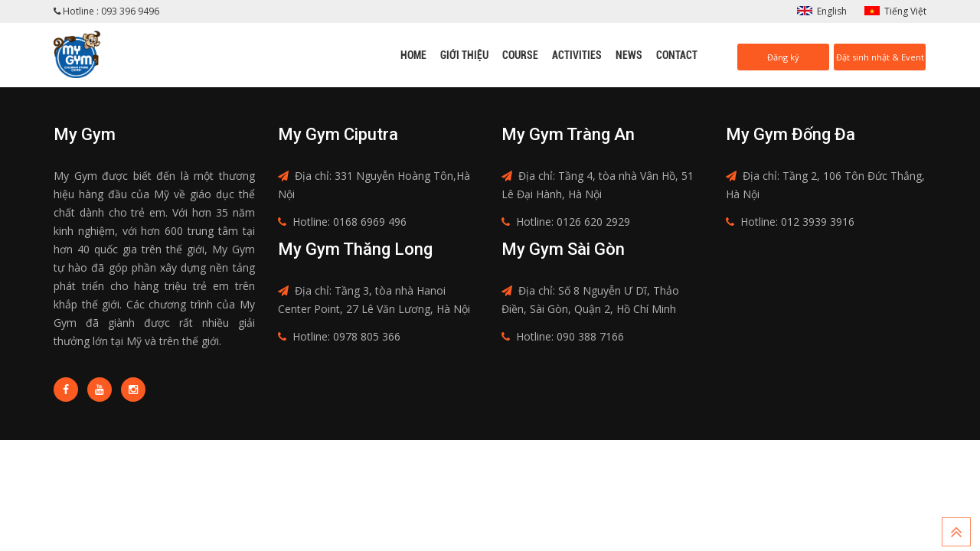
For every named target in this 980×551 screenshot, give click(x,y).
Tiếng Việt (905, 11)
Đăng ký (783, 57)
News (629, 55)
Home (413, 55)
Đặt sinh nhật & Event (880, 57)
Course (520, 55)
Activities (577, 55)
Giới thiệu (464, 55)
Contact (677, 55)
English (832, 11)
